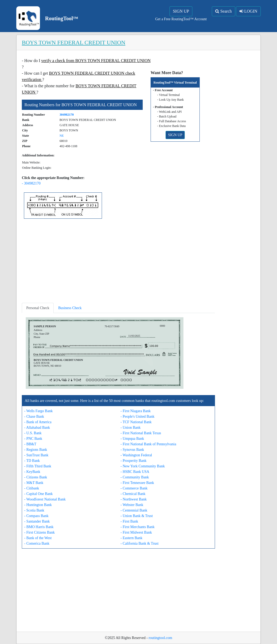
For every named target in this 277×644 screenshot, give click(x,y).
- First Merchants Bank (138, 527)
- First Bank (129, 521)
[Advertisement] (118, 262)
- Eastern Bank (132, 538)
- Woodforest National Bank (45, 499)
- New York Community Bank (143, 466)
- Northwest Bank (134, 499)
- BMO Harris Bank (39, 527)
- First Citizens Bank (39, 532)
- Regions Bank (36, 450)
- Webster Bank (132, 505)
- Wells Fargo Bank (38, 411)
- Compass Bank (36, 516)
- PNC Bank (33, 439)
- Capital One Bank (38, 494)
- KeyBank (32, 472)
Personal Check (38, 308)
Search (224, 11)
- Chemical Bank (133, 494)
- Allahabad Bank (37, 428)
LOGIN (248, 11)
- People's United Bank (138, 416)
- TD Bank (32, 461)
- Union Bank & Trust (137, 516)
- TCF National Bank (136, 422)
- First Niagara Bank (136, 411)
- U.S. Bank (33, 433)
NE (62, 136)
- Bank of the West (38, 538)
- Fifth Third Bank (38, 466)
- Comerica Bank (37, 543)
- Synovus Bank (132, 450)
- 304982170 (31, 183)
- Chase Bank (34, 416)
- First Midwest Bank (136, 532)
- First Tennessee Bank (137, 483)
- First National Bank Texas (141, 433)
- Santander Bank (37, 521)
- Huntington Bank (38, 505)
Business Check (70, 308)
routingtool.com (160, 638)
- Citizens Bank (36, 477)
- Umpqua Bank (132, 439)
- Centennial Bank (134, 510)
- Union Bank (131, 428)
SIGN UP (181, 11)
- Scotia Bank (34, 510)
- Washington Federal (136, 455)
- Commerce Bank (134, 488)
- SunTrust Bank (36, 455)
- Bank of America (38, 422)
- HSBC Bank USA (135, 472)
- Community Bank (135, 477)
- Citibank (32, 488)
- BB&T (30, 444)
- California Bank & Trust (140, 543)
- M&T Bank (34, 483)
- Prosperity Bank (134, 461)
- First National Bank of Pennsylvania (148, 444)
